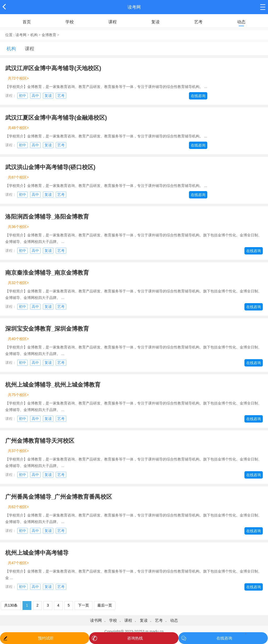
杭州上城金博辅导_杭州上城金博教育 (53, 385)
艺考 (198, 22)
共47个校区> (18, 563)
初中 (23, 96)
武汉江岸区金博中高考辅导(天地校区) (53, 68)
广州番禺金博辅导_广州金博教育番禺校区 (59, 497)
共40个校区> (18, 339)
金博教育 (49, 35)
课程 (113, 22)
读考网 (134, 7)
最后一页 (105, 605)
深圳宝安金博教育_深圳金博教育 (47, 329)
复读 (155, 22)
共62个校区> (18, 507)
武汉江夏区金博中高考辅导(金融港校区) (56, 118)
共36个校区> (18, 227)
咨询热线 (135, 638)
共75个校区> (18, 395)
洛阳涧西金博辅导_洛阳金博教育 (47, 217)
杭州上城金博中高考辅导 (37, 553)
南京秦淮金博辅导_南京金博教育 (47, 273)
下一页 (83, 605)
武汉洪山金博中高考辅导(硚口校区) (50, 167)
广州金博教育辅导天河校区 (40, 441)
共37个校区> (18, 451)
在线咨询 (198, 96)
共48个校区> (18, 128)
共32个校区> (18, 283)
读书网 (96, 620)
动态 (241, 22)
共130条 (11, 605)
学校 (70, 22)
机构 (34, 35)
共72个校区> (18, 78)
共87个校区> (18, 177)
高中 (35, 96)
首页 (27, 22)
